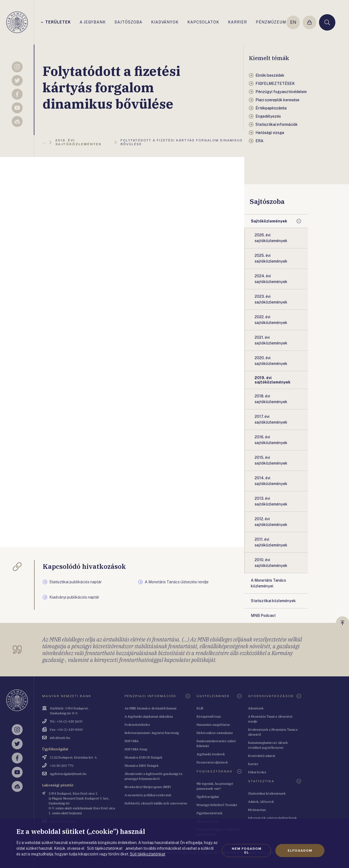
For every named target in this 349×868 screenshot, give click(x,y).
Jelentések (256, 708)
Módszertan (257, 810)
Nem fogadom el (247, 851)
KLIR (200, 708)
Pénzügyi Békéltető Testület (217, 805)
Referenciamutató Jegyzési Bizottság (152, 733)
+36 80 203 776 (62, 766)
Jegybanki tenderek (211, 754)
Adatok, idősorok (261, 802)
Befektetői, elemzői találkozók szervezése (156, 803)
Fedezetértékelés (137, 725)
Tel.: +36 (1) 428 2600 (66, 721)
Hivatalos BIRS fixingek (142, 766)
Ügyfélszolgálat (208, 797)
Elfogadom (300, 851)
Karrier (253, 764)
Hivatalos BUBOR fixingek (144, 757)
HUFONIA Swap (136, 749)
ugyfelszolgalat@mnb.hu (68, 774)
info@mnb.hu (60, 738)
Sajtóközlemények (269, 221)
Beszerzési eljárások (212, 762)
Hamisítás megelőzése (213, 725)
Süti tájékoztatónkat (148, 854)
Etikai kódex (257, 772)
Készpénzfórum (209, 716)
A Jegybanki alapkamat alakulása (149, 716)
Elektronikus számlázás (215, 733)
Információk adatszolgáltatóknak (273, 818)
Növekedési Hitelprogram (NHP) (148, 787)
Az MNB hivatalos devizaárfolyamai (151, 708)
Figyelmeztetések (210, 813)
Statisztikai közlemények (267, 793)
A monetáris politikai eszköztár (148, 795)
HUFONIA (132, 741)
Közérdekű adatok (262, 756)
